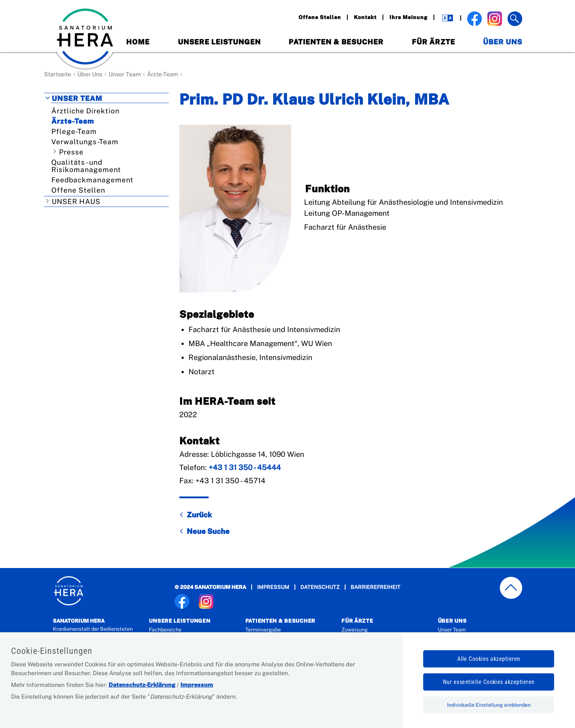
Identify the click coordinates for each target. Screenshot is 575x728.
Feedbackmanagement (92, 180)
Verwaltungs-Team (85, 142)
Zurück (199, 515)
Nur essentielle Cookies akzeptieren (489, 682)
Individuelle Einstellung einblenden (489, 705)
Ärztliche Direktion (85, 111)
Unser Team (125, 74)
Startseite (58, 74)
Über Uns (503, 42)
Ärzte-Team (163, 74)
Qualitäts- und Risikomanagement (86, 166)
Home (138, 42)
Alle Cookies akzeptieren (489, 659)
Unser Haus (76, 201)
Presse (71, 152)
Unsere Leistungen (219, 42)
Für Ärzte (433, 42)
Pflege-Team (74, 131)
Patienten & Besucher (336, 42)
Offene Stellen (78, 190)
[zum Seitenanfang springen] (511, 588)
